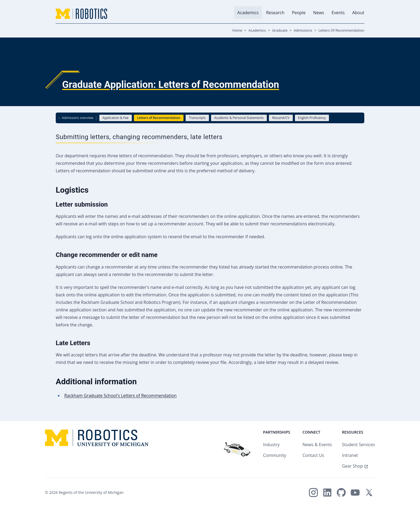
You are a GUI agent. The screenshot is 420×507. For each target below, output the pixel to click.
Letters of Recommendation (159, 118)
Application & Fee (116, 118)
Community (275, 455)
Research (275, 13)
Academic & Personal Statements (239, 118)
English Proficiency (312, 118)
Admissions (303, 30)
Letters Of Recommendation (341, 30)
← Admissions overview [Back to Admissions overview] (76, 118)
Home (237, 30)
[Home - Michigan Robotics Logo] (81, 14)
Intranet (350, 455)
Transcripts (197, 118)
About (358, 13)
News (319, 13)
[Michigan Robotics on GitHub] (341, 493)
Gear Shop (352, 466)
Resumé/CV (281, 118)
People (299, 13)
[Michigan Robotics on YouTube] (355, 493)
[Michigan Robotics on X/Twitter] (369, 493)
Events (338, 13)
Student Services (359, 445)
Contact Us (313, 455)
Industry (271, 445)
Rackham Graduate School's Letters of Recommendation (120, 396)
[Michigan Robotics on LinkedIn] (327, 493)
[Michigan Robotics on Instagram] (313, 493)
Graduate (280, 30)
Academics (248, 13)
